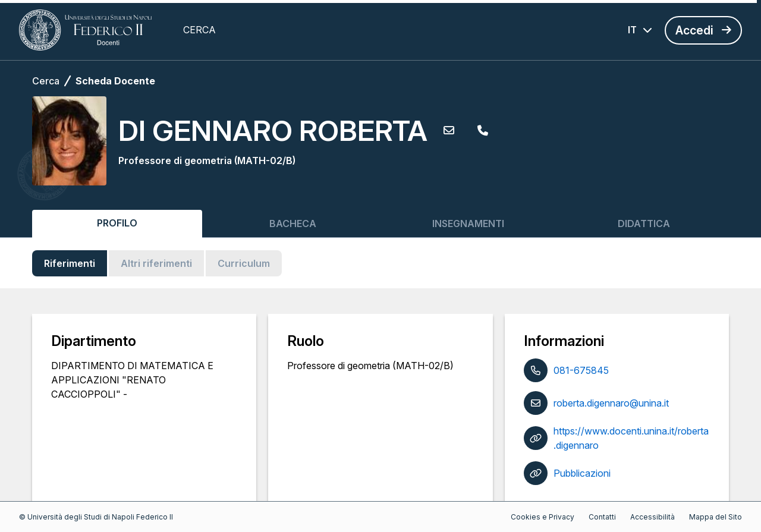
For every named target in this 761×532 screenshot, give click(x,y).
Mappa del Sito (716, 517)
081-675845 (581, 370)
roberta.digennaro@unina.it (611, 403)
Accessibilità (652, 517)
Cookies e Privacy (543, 517)
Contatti (602, 517)
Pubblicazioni (582, 473)
